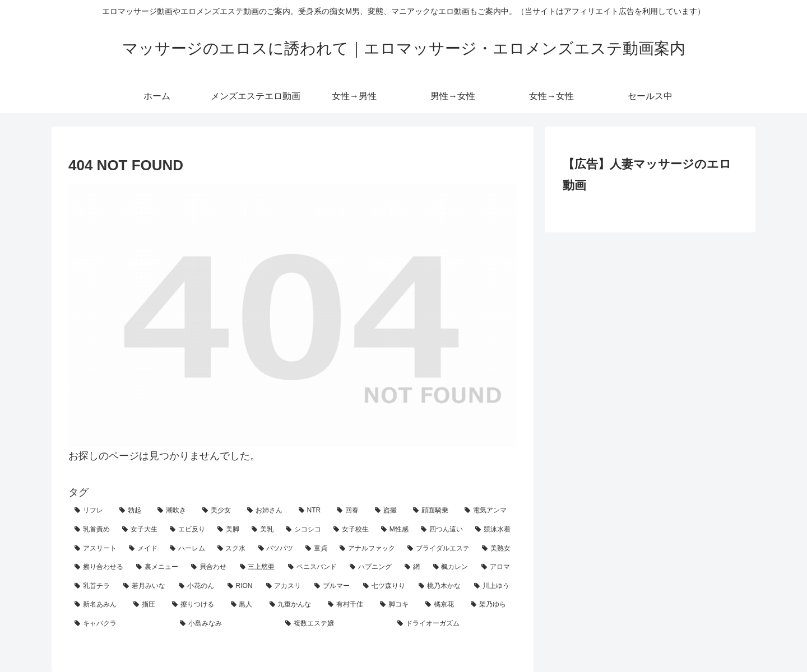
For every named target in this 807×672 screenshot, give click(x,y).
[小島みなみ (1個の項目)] (226, 624)
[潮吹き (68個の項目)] (174, 511)
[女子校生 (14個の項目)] (351, 530)
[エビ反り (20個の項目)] (187, 530)
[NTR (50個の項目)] (312, 511)
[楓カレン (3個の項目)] (451, 567)
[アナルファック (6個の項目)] (367, 549)
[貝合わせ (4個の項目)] (209, 567)
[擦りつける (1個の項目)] (195, 605)
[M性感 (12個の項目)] (395, 530)
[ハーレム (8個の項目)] (187, 549)
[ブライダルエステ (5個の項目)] (439, 549)
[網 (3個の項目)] (412, 567)
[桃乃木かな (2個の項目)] (440, 586)
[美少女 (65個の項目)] (219, 511)
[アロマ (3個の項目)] (496, 567)
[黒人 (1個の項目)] (244, 605)
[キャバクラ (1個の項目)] (121, 624)
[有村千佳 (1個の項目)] (348, 605)
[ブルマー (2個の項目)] (333, 586)
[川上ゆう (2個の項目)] (492, 586)
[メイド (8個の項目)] (143, 549)
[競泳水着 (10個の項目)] (493, 530)
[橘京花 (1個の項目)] (442, 605)
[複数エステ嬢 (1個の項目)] (335, 624)
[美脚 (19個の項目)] (228, 530)
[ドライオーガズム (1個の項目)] (454, 624)
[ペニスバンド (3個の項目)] (313, 567)
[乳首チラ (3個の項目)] (93, 586)
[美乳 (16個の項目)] (263, 530)
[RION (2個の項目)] (241, 586)
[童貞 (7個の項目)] (316, 549)
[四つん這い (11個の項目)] (442, 530)
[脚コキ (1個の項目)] (396, 605)
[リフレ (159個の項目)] (91, 511)
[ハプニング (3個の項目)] (371, 567)
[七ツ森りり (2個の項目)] (385, 586)
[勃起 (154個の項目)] (132, 511)
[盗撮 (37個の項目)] (388, 511)
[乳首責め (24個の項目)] (92, 530)
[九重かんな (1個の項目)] (293, 605)
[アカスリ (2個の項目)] (284, 586)
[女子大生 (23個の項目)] (140, 530)
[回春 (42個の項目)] (350, 511)
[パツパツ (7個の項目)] (276, 549)
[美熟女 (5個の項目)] (496, 549)
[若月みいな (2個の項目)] (145, 586)
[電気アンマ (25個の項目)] (488, 511)
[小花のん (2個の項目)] (197, 586)
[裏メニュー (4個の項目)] (157, 567)
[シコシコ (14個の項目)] (303, 530)
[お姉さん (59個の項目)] (267, 511)
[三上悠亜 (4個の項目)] (258, 567)
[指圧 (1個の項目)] (147, 605)
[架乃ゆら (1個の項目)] (491, 605)
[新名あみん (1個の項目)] (98, 605)
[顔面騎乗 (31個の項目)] (433, 511)
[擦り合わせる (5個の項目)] (99, 567)
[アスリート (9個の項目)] (96, 549)
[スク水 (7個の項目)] (232, 549)
